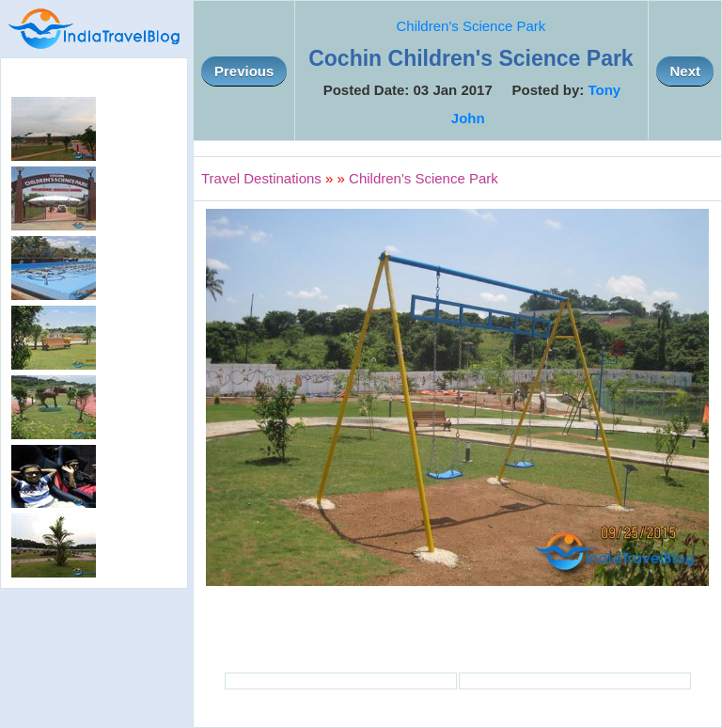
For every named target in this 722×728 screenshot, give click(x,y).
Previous (244, 71)
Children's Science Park (471, 26)
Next (685, 71)
